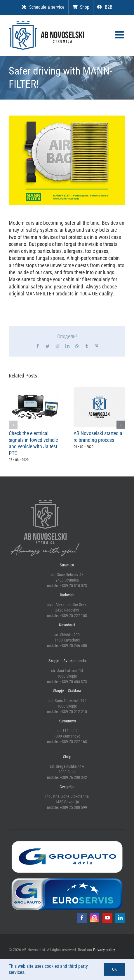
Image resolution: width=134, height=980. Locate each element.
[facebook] (82, 918)
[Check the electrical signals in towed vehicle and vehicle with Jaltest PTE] (35, 390)
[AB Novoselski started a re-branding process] (100, 390)
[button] (13, 425)
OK (114, 969)
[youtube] (107, 918)
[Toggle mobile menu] (120, 34)
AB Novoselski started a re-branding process (98, 437)
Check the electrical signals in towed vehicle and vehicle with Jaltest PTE (33, 443)
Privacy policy (104, 950)
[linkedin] (120, 918)
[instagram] (95, 918)
